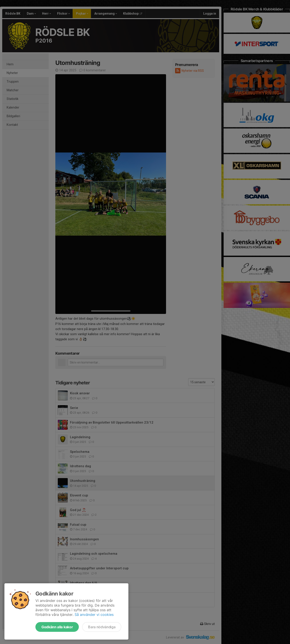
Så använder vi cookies (94, 615)
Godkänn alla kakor (57, 627)
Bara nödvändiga (102, 627)
